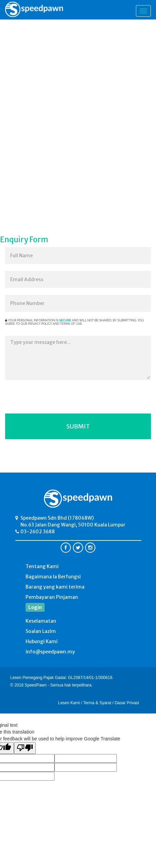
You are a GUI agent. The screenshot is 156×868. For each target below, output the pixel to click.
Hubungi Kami (42, 641)
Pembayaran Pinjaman (52, 597)
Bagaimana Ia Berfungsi (53, 577)
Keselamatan (41, 621)
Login (35, 607)
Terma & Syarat (97, 703)
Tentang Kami (42, 566)
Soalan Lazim (41, 631)
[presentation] (62, 400)
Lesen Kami (69, 703)
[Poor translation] (25, 748)
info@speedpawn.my (50, 652)
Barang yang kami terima (55, 587)
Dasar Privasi (127, 703)
